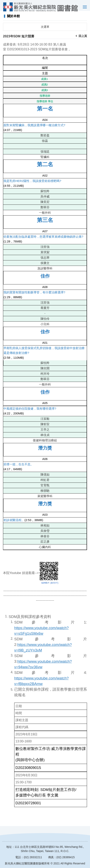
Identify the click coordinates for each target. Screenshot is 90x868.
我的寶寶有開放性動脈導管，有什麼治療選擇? (34, 295)
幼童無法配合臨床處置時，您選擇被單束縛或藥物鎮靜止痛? (43, 240)
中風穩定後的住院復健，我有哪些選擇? (30, 412)
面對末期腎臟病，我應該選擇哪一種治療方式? (34, 128)
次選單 (45, 30)
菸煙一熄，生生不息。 (18, 467)
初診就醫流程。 (14, 523)
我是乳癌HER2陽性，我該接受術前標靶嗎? (32, 184)
